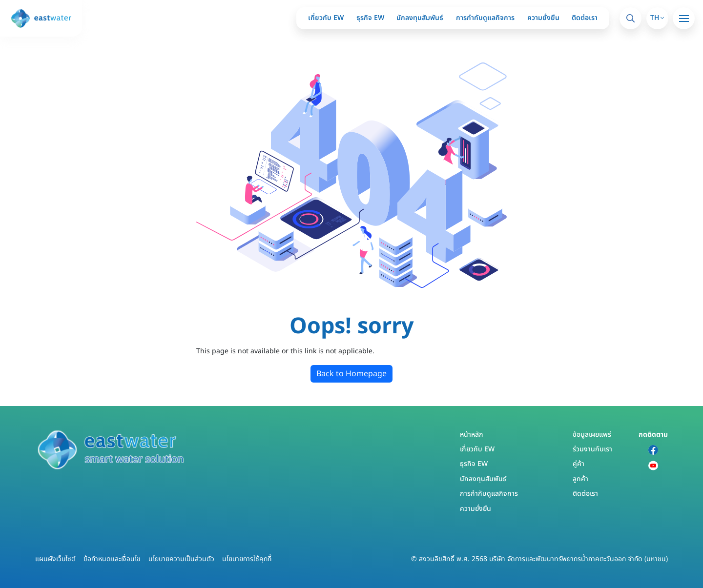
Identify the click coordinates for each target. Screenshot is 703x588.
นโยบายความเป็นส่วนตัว (181, 559)
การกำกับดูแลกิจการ (485, 18)
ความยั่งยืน (543, 18)
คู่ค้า (579, 464)
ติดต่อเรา (585, 18)
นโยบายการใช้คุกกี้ (247, 559)
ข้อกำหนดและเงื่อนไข (112, 559)
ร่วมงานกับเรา (592, 449)
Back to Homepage (351, 374)
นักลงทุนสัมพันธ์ (420, 18)
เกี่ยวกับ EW (326, 18)
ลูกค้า (580, 479)
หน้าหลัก (472, 435)
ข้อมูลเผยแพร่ (592, 435)
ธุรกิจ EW (370, 18)
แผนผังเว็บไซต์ (55, 559)
